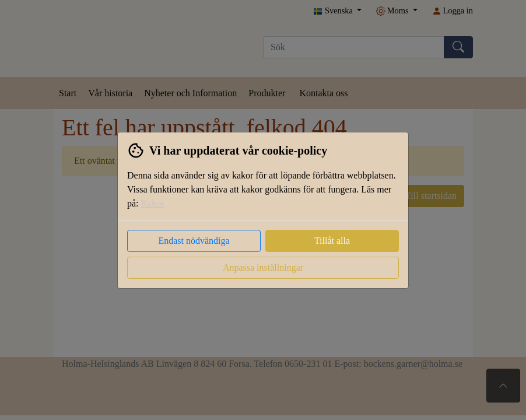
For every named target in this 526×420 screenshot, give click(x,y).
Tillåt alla (332, 241)
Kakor (153, 203)
